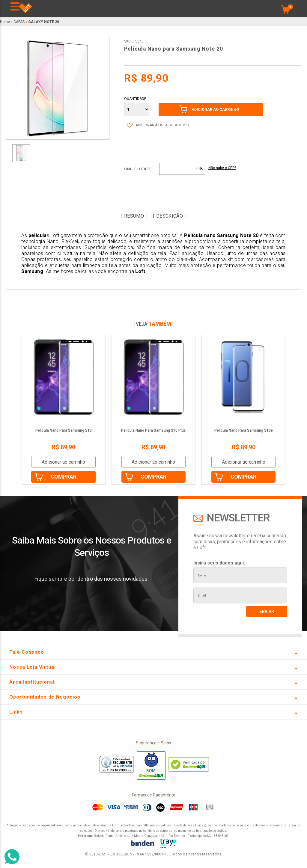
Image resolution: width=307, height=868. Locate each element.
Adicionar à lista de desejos (162, 125)
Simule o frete (138, 169)
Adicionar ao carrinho (63, 462)
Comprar (64, 477)
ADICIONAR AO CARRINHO (215, 109)
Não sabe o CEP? (222, 168)
